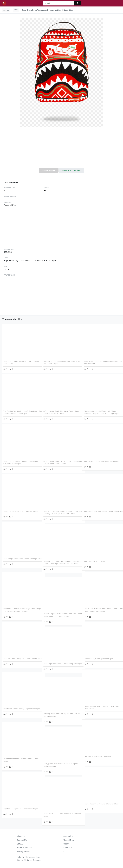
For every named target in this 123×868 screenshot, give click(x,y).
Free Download (49, 170)
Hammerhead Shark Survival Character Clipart (101, 804)
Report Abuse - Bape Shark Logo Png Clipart (21, 511)
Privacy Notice (23, 851)
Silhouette (68, 848)
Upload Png (69, 840)
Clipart (66, 844)
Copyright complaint (72, 170)
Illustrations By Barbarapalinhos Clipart (98, 659)
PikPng (6, 10)
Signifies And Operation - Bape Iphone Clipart (21, 809)
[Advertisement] (61, 149)
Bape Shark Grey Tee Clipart (95, 561)
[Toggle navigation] (119, 3)
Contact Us (22, 840)
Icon (65, 851)
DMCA (20, 844)
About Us (21, 836)
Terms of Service (24, 848)
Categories (68, 836)
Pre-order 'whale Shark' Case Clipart (98, 756)
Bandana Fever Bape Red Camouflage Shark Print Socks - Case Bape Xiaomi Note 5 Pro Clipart (61, 564)
